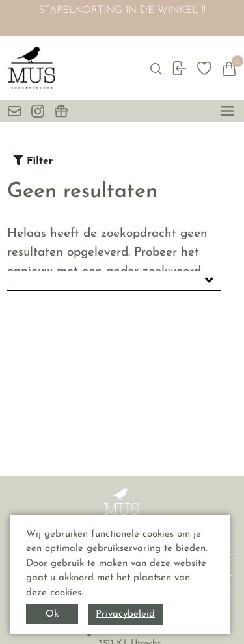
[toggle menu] (227, 111)
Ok (52, 614)
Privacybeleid (125, 614)
